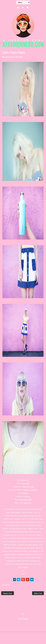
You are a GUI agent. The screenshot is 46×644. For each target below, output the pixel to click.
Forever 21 (25, 480)
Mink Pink (27, 503)
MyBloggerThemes (8, 634)
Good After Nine (25, 499)
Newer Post (8, 593)
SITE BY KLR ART (23, 628)
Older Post (38, 593)
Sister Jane (25, 483)
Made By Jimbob (31, 490)
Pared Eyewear (28, 487)
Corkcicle (26, 496)
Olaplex (25, 493)
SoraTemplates (16, 631)
